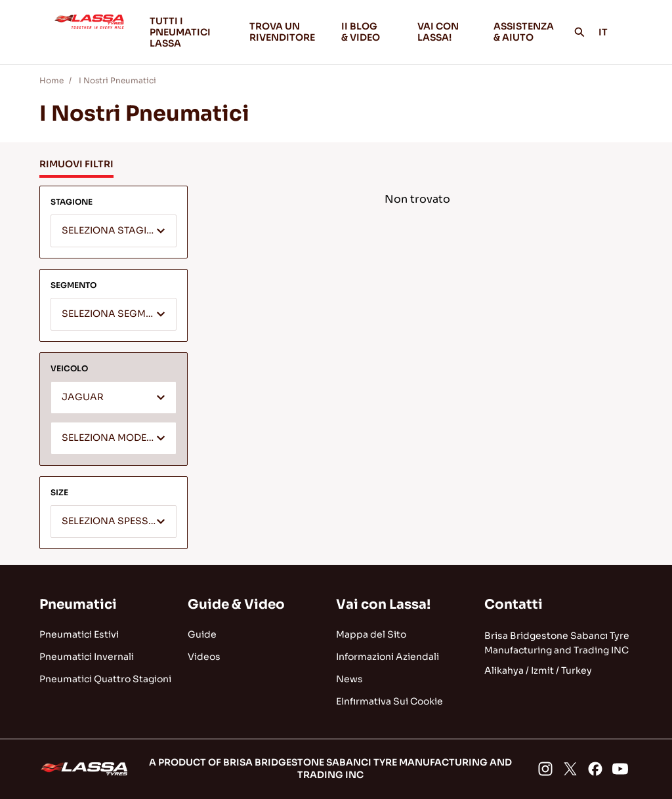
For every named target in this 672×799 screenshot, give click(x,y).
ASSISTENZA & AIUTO (524, 32)
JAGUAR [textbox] (83, 397)
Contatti (514, 604)
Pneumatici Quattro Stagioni (105, 679)
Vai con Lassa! (383, 604)
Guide (202, 634)
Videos (204, 657)
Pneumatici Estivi (79, 634)
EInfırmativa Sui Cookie (389, 701)
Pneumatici (78, 604)
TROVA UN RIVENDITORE (282, 32)
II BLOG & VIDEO (369, 32)
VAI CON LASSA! (445, 32)
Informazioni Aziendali (388, 657)
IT (610, 32)
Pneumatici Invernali (87, 657)
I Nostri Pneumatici (116, 80)
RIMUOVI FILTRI (76, 164)
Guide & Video (236, 604)
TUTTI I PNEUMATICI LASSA (180, 32)
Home (52, 80)
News (349, 679)
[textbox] (114, 232)
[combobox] (114, 231)
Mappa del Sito (371, 634)
